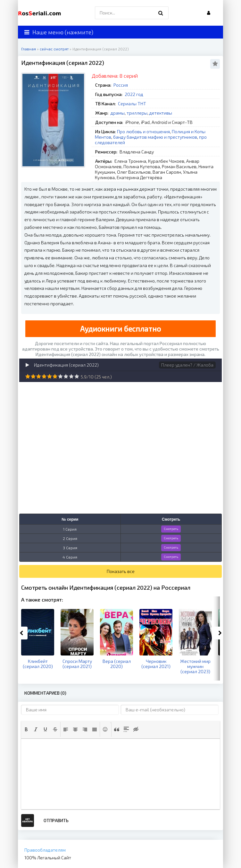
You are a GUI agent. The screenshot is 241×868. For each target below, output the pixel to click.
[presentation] (26, 729)
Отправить (56, 820)
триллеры (137, 113)
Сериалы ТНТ (132, 104)
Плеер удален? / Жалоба (187, 365)
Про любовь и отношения (143, 131)
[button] (26, 729)
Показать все (121, 571)
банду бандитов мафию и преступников (155, 137)
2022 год (134, 94)
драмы (118, 113)
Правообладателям (45, 850)
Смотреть (171, 529)
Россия (121, 85)
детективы (161, 113)
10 (77, 376)
